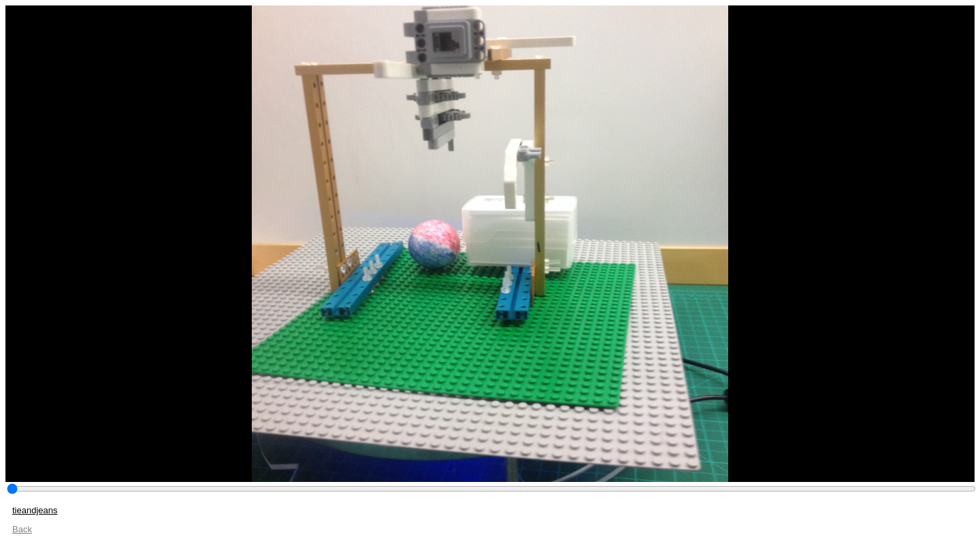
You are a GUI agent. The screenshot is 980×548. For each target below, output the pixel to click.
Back (22, 529)
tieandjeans (35, 510)
